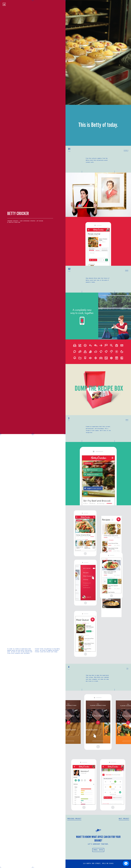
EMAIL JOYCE (98, 850)
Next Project (124, 819)
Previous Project (74, 819)
